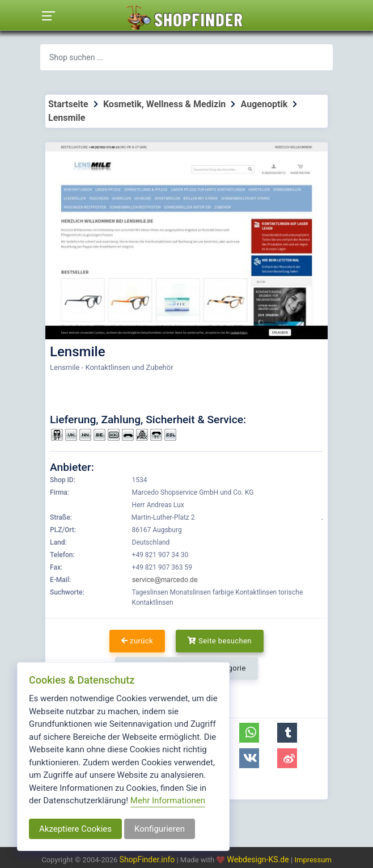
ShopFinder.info (147, 859)
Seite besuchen (220, 641)
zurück (137, 641)
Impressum (313, 860)
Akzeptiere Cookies (75, 829)
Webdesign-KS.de (259, 859)
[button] (249, 733)
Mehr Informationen (168, 800)
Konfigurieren (160, 829)
